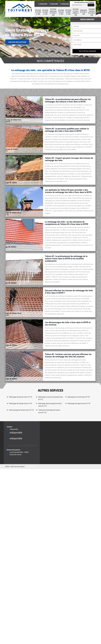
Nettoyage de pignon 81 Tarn (45, 12)
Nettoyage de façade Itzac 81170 (21, 403)
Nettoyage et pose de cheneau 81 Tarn (76, 12)
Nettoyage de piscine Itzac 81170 (21, 397)
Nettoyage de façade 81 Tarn (61, 12)
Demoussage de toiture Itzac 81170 (21, 410)
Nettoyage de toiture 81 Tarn (38, 12)
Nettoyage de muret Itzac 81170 (79, 397)
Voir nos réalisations (17, 42)
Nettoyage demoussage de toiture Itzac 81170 (50, 405)
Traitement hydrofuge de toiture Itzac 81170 (49, 411)
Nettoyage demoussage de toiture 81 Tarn (53, 12)
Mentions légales (31, 467)
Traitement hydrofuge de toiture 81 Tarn (92, 12)
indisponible (43, 4)
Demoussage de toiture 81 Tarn (84, 12)
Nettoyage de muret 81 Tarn (68, 12)
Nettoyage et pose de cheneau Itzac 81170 (51, 398)
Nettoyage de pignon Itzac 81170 (79, 403)
